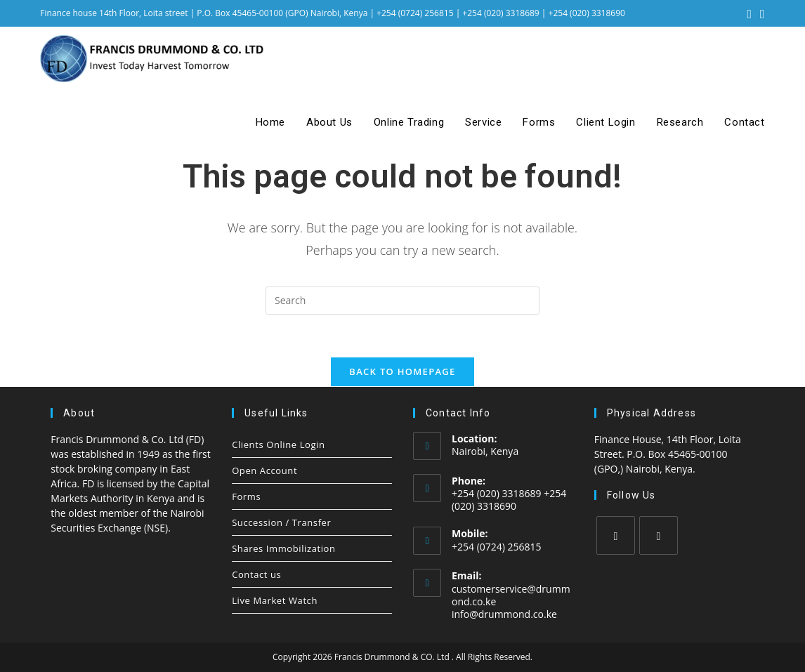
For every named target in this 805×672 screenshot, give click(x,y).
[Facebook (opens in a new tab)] (750, 13)
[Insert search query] (402, 301)
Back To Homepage (402, 371)
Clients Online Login (278, 444)
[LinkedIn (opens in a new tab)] (760, 13)
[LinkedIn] (659, 535)
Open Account (264, 470)
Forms (246, 496)
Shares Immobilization (283, 548)
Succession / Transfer (281, 522)
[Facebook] (616, 535)
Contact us (256, 574)
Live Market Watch (275, 600)
